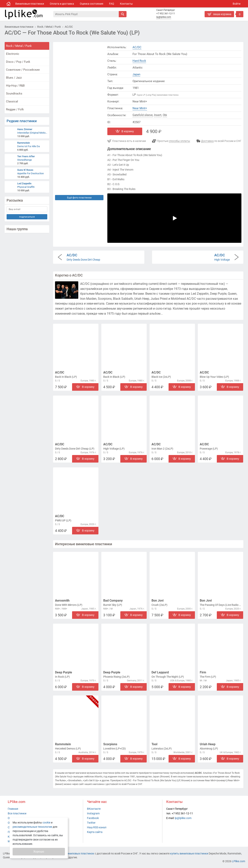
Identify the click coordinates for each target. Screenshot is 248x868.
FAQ (112, 4)
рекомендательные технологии (32, 827)
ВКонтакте (94, 809)
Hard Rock (139, 61)
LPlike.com (239, 861)
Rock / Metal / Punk (19, 46)
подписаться (27, 217)
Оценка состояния (92, 4)
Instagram (93, 813)
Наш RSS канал (97, 827)
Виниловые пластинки (30, 4)
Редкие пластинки (22, 121)
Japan (136, 74)
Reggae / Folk (15, 109)
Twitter (91, 823)
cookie (46, 822)
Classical (12, 101)
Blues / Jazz (14, 78)
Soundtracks (14, 94)
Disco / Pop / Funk (18, 62)
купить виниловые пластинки (189, 853)
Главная (13, 809)
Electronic (13, 54)
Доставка (207, 141)
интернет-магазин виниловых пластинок (68, 853)
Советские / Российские (23, 70)
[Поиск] (86, 14)
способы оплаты (179, 141)
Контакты (126, 4)
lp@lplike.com (164, 17)
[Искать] (123, 14)
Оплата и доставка (62, 4)
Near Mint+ (140, 108)
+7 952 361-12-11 (166, 14)
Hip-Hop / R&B (15, 86)
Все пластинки (17, 813)
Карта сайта (95, 832)
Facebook (93, 818)
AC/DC (137, 47)
